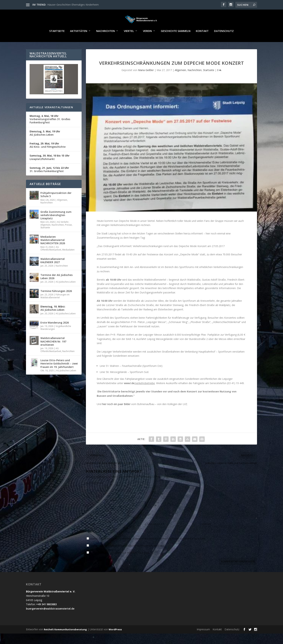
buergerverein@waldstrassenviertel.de (50, 619)
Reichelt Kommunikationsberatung (65, 640)
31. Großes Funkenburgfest (49, 180)
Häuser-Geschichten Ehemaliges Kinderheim (73, 5)
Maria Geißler (146, 81)
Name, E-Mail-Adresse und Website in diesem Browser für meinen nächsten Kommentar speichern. (148, 549)
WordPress (115, 640)
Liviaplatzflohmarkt (50, 168)
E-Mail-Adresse (155, 534)
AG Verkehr (63, 232)
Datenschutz (224, 41)
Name (91, 534)
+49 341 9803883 (46, 615)
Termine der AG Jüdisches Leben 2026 (56, 287)
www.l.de (129, 394)
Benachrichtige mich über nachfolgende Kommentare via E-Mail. (128, 556)
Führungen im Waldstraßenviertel (55, 306)
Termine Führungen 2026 (56, 301)
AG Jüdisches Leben (45, 143)
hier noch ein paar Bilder (116, 415)
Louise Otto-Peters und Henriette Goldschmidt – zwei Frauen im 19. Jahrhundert (59, 374)
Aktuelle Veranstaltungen (51, 118)
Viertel (129, 41)
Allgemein (180, 81)
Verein (147, 41)
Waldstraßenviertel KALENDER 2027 (53, 271)
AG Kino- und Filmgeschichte (48, 156)
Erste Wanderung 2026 (55, 333)
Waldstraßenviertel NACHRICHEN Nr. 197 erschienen (53, 352)
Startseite (57, 41)
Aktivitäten (79, 41)
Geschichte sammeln (176, 41)
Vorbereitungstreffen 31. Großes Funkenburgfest (50, 130)
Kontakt (202, 41)
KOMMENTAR (94, 493)
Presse (68, 235)
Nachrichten (105, 41)
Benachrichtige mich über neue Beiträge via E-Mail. (120, 563)
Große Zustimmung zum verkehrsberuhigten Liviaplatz (56, 226)
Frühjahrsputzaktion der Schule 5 (56, 205)
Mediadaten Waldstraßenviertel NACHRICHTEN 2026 (53, 250)
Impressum (203, 640)
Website (206, 534)
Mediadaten (68, 260)
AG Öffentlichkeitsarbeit (51, 259)
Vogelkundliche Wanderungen (56, 338)
